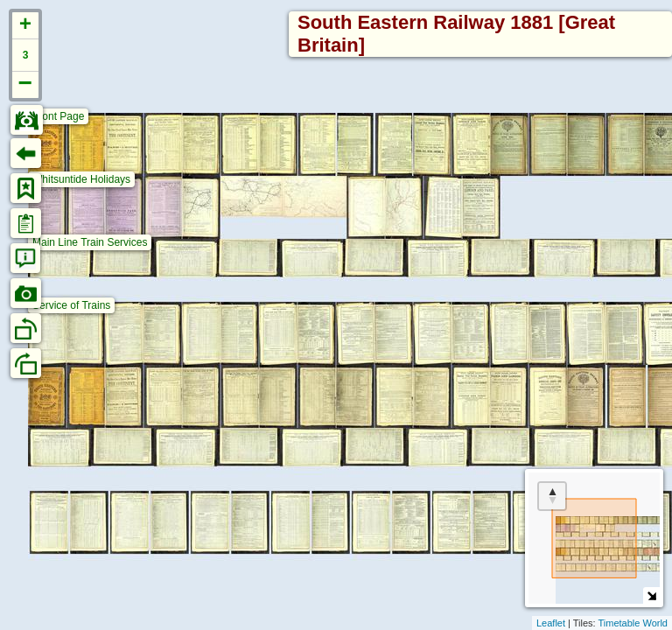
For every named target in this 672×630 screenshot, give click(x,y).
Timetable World (633, 623)
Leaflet (551, 623)
